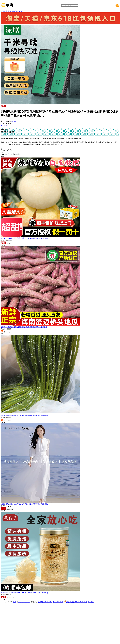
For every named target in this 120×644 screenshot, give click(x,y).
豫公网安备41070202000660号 (77, 602)
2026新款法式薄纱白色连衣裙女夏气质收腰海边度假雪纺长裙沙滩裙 (25, 504)
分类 (10, 11)
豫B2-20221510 (58, 602)
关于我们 (91, 602)
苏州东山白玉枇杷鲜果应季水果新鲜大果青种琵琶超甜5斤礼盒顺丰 (24, 238)
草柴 (14, 602)
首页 (2, 11)
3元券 (14, 121)
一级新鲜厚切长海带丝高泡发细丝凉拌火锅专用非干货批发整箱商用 (25, 415)
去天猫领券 (5, 125)
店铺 (13, 11)
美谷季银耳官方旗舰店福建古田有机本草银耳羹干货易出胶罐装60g (24, 593)
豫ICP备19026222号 (45, 602)
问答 (17, 11)
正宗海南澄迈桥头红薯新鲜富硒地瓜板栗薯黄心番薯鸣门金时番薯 (24, 327)
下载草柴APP (117, 6)
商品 (6, 11)
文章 (20, 11)
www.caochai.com (24, 602)
